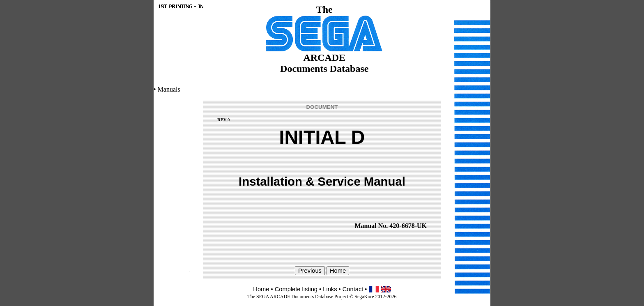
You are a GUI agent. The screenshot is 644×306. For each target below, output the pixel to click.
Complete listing (296, 289)
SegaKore (364, 297)
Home (261, 289)
